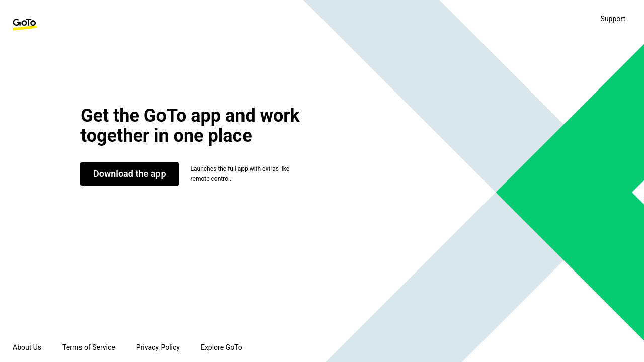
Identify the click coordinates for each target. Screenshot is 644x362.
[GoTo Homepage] (25, 25)
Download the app (130, 174)
